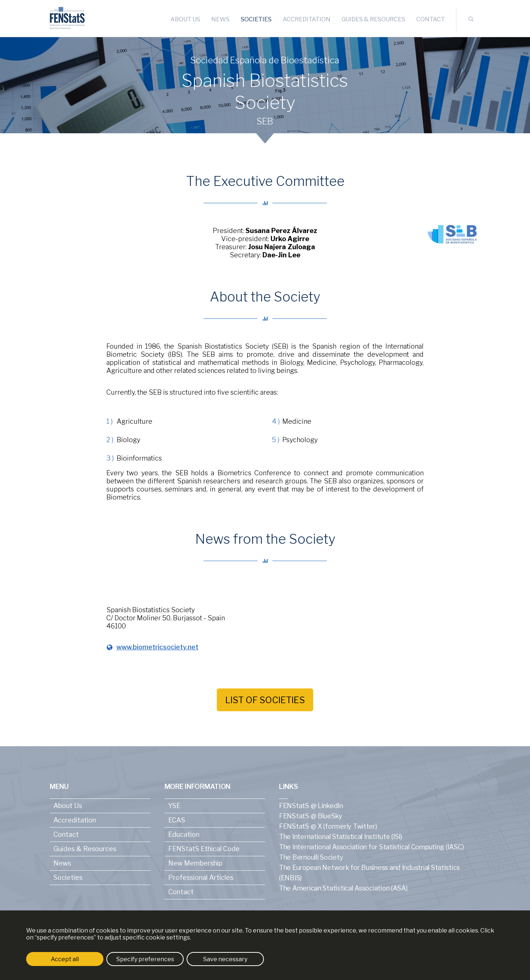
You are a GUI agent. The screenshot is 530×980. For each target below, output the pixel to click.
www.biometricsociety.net (157, 647)
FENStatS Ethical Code (204, 849)
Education (184, 834)
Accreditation (307, 19)
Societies (256, 19)
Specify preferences (145, 959)
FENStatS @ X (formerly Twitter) (328, 826)
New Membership (195, 863)
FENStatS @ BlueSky (311, 816)
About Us (185, 19)
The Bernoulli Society (311, 857)
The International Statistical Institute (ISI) (341, 837)
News (220, 19)
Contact (431, 19)
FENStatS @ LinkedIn (311, 806)
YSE (174, 806)
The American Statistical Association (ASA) (343, 888)
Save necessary (225, 959)
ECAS (177, 820)
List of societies (265, 700)
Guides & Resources (373, 19)
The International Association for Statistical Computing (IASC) (371, 847)
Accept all (65, 959)
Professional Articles (201, 877)
